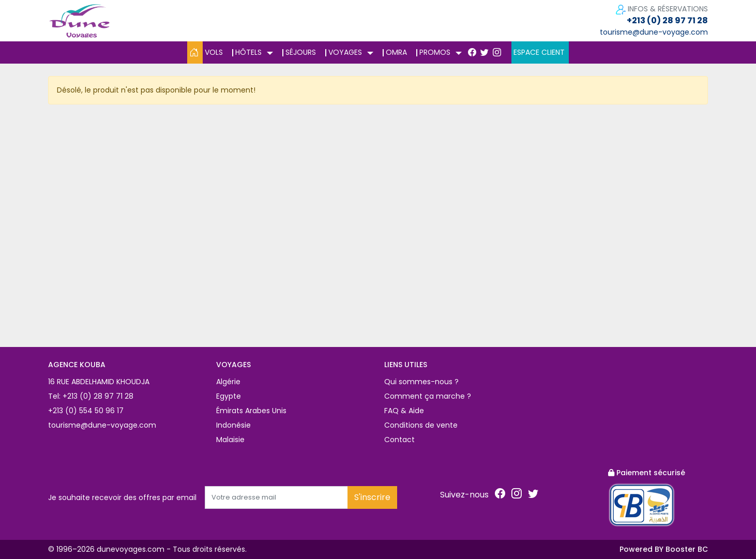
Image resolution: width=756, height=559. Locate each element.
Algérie (228, 382)
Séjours (301, 52)
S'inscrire (372, 497)
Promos (435, 52)
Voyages (345, 52)
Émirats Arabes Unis (251, 411)
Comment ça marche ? (428, 396)
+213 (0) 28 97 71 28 (667, 20)
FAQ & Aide (404, 411)
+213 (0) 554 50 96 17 (86, 411)
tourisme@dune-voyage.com (654, 32)
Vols (214, 52)
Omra (396, 52)
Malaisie (230, 440)
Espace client (539, 52)
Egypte (229, 396)
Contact (399, 440)
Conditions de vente (421, 425)
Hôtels (248, 52)
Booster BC (687, 549)
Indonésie (233, 425)
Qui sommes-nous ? (421, 382)
